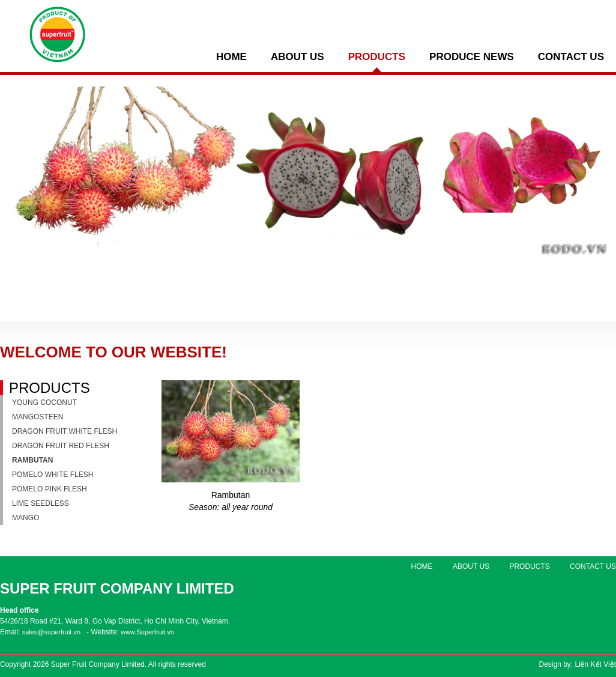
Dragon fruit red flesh (61, 446)
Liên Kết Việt (596, 664)
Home (231, 57)
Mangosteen (38, 417)
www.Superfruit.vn (147, 632)
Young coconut (44, 402)
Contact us (571, 57)
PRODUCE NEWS (472, 57)
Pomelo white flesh (53, 475)
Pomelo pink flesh (50, 489)
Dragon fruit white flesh (65, 431)
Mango (26, 518)
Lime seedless (41, 503)
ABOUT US (297, 57)
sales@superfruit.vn (51, 632)
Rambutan (32, 460)
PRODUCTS (377, 57)
